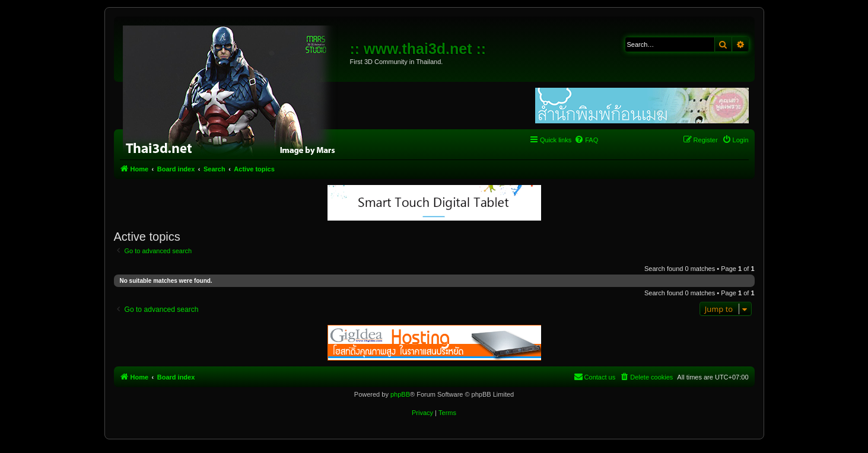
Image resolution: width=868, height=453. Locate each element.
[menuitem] (586, 140)
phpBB (400, 394)
